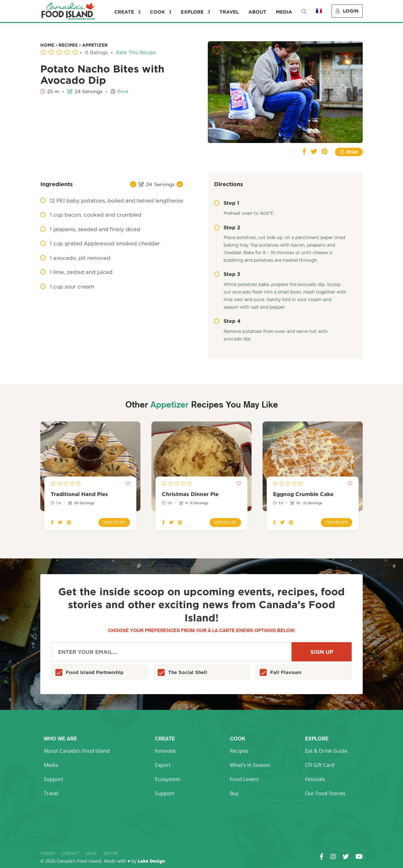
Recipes (239, 751)
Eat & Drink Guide (326, 751)
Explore (192, 12)
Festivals (315, 779)
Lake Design (151, 861)
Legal (91, 853)
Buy (234, 793)
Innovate (165, 751)
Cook (157, 12)
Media (284, 12)
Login (347, 11)
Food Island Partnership (95, 672)
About (257, 12)
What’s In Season (250, 765)
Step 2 (227, 227)
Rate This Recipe (136, 53)
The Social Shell (188, 672)
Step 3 (227, 274)
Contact (71, 853)
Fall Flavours (286, 672)
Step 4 (227, 321)
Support (54, 779)
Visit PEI (111, 853)
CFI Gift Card (320, 765)
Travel (229, 12)
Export (163, 765)
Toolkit (48, 853)
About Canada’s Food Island (77, 751)
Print (123, 92)
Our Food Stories (325, 793)
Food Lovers (244, 779)
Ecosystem (168, 779)
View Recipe (114, 522)
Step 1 (227, 203)
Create (124, 12)
